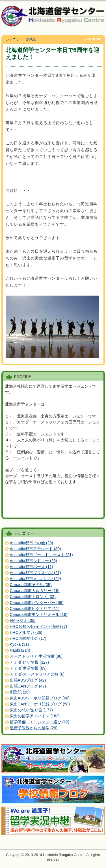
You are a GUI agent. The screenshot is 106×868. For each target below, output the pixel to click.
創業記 (31, 39)
